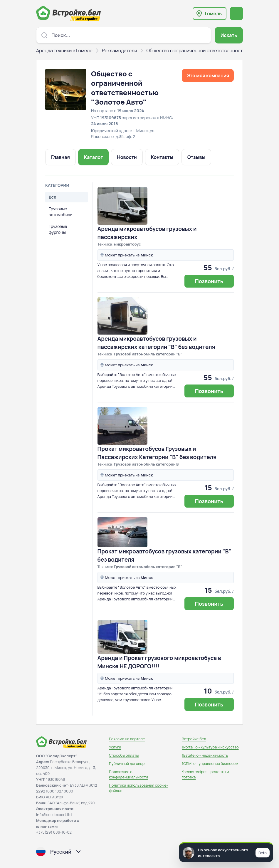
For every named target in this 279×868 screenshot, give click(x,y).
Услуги (115, 747)
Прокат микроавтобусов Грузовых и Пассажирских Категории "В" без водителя (157, 453)
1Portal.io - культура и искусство (210, 747)
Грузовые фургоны (58, 229)
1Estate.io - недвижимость (205, 755)
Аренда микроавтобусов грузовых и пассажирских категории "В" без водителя (156, 343)
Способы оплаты (124, 755)
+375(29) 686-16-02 (54, 832)
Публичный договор (127, 763)
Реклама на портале (127, 739)
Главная (60, 157)
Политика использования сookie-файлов (138, 788)
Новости (127, 157)
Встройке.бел (194, 739)
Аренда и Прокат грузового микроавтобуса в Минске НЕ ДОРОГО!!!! (159, 662)
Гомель (213, 14)
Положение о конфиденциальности (128, 774)
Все (52, 197)
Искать (229, 35)
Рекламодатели (120, 51)
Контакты (162, 157)
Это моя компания (208, 75)
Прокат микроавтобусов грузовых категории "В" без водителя (164, 555)
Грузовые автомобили (61, 212)
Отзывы (196, 157)
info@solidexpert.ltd (54, 815)
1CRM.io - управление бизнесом (210, 763)
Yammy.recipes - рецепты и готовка (205, 774)
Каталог (93, 157)
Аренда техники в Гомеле (64, 51)
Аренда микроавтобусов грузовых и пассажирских (147, 233)
